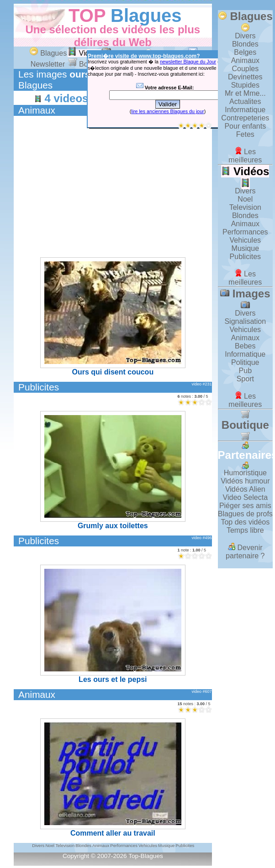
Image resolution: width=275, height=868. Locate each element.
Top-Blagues (146, 856)
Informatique (245, 110)
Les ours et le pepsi (113, 624)
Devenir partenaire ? (245, 552)
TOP (87, 16)
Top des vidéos (245, 522)
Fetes (245, 134)
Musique (245, 248)
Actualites (245, 101)
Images (245, 298)
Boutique (245, 425)
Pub (245, 371)
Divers (245, 36)
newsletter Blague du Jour (188, 62)
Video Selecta (245, 497)
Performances (245, 232)
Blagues (146, 16)
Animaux (37, 110)
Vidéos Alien (245, 489)
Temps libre (245, 530)
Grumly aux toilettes (113, 470)
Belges (245, 52)
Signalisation (245, 321)
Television (245, 207)
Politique (245, 362)
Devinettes (245, 77)
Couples (245, 69)
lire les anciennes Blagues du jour (167, 111)
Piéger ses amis (245, 506)
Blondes (245, 44)
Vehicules (246, 240)
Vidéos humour (245, 481)
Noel (245, 199)
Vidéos (84, 53)
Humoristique (245, 473)
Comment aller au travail (113, 778)
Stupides (245, 85)
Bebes (245, 346)
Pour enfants (245, 126)
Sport (245, 379)
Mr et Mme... (245, 93)
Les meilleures (245, 156)
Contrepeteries (245, 118)
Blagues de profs (245, 514)
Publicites (39, 387)
